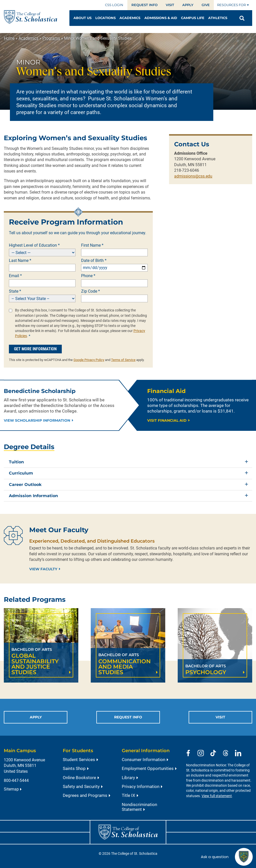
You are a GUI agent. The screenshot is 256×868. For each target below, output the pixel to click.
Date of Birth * (94, 261)
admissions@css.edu (193, 176)
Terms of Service (123, 360)
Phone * (88, 276)
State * (15, 291)
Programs (51, 38)
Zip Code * (91, 291)
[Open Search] (242, 18)
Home (9, 38)
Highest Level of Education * (34, 245)
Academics (28, 38)
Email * (15, 276)
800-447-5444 (16, 780)
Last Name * (20, 261)
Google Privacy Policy (89, 360)
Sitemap (11, 789)
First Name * (92, 245)
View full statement (217, 796)
